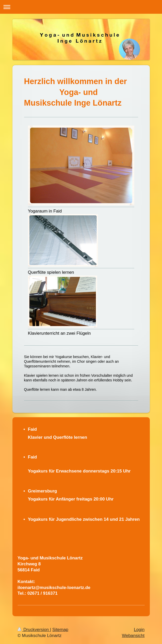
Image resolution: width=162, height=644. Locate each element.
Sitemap (60, 630)
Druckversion (34, 630)
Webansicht (133, 636)
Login (139, 630)
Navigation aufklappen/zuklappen (81, 7)
